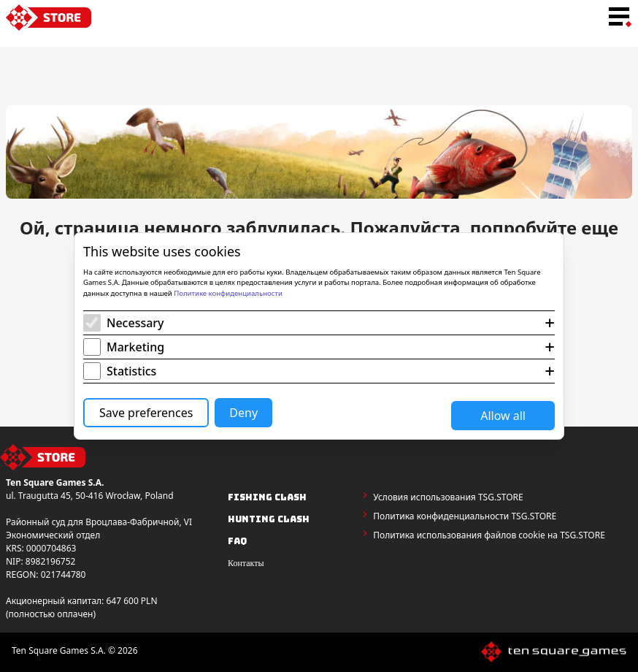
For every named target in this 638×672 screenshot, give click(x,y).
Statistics (131, 371)
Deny (243, 413)
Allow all (503, 416)
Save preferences (146, 413)
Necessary (135, 323)
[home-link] (49, 18)
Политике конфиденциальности (228, 293)
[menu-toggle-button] (619, 18)
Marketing (135, 347)
